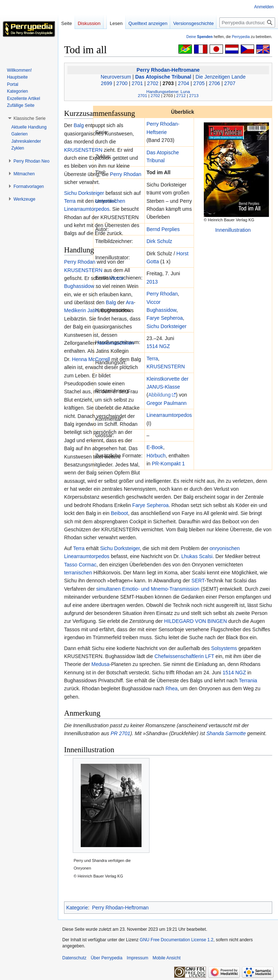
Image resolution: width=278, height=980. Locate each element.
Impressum (137, 958)
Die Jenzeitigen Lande (221, 77)
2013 (152, 282)
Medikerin (75, 310)
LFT (210, 656)
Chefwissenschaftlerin (179, 656)
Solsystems (224, 648)
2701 (137, 83)
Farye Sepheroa (165, 318)
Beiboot (119, 513)
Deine (200, 37)
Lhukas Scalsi (197, 556)
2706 (214, 83)
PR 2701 (120, 733)
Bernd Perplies (163, 229)
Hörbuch (156, 456)
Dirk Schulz (159, 241)
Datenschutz (74, 958)
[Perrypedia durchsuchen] (247, 22)
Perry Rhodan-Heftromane (168, 70)
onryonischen (110, 201)
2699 (107, 83)
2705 (199, 83)
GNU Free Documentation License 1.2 (176, 940)
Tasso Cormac (80, 565)
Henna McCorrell (91, 359)
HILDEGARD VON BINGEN (195, 621)
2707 (230, 83)
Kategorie (77, 908)
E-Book (155, 447)
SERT (198, 581)
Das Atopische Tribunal (163, 77)
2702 (153, 83)
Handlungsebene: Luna (168, 91)
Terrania (248, 680)
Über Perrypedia (107, 958)
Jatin (93, 310)
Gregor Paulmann (167, 403)
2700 (122, 83)
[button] (30, 118)
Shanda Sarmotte (226, 733)
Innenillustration (233, 230)
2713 (194, 95)
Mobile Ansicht (166, 958)
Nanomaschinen (116, 343)
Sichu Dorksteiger (167, 326)
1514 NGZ (158, 346)
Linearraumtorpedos (169, 415)
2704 (184, 83)
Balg (79, 125)
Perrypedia (241, 37)
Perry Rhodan (162, 294)
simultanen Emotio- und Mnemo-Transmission (148, 589)
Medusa (100, 664)
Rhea (171, 688)
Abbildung (159, 395)
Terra (152, 359)
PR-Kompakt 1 (169, 464)
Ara (130, 302)
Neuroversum (116, 77)
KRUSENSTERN (166, 367)
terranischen (78, 573)
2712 (181, 95)
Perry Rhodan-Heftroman (120, 908)
